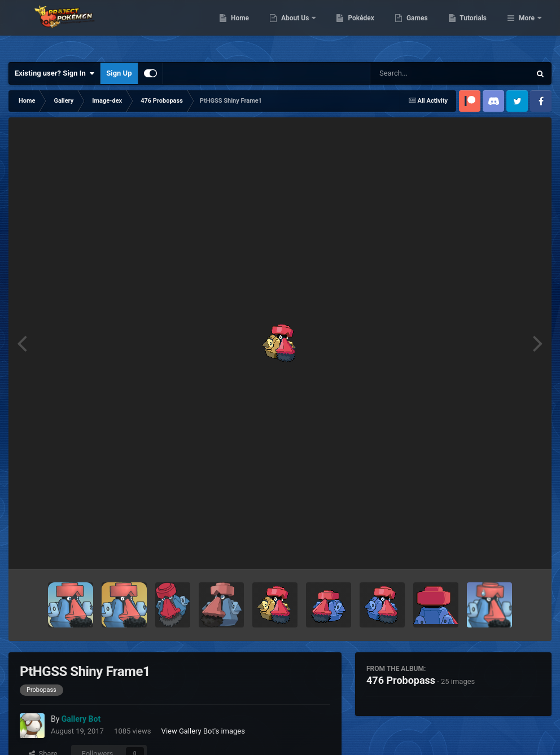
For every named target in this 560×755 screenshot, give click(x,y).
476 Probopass (401, 680)
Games (475, 28)
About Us (354, 28)
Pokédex (419, 28)
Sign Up (119, 73)
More (527, 28)
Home (298, 28)
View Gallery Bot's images (203, 731)
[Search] (422, 73)
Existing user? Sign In (54, 73)
